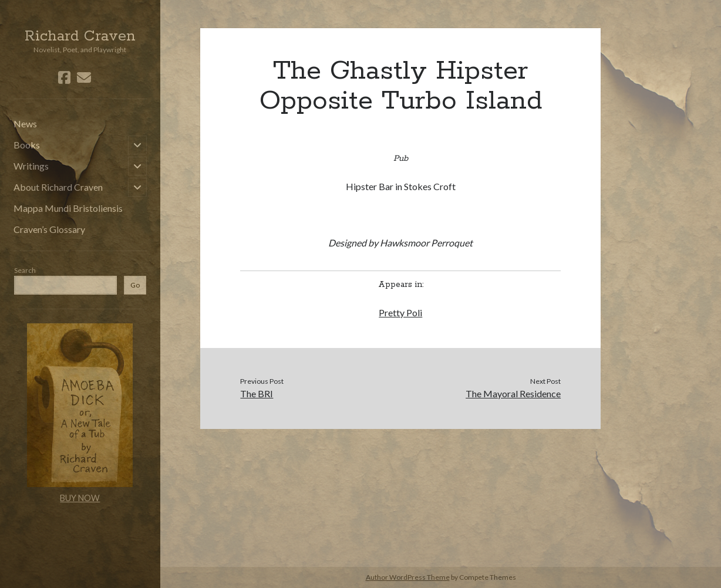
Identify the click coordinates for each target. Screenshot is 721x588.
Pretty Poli (400, 312)
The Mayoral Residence (513, 393)
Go (135, 285)
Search (25, 270)
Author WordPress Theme (408, 577)
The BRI (257, 393)
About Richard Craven (58, 187)
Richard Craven (80, 36)
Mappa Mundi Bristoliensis (68, 208)
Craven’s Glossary (49, 229)
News (25, 124)
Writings (31, 166)
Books (27, 145)
